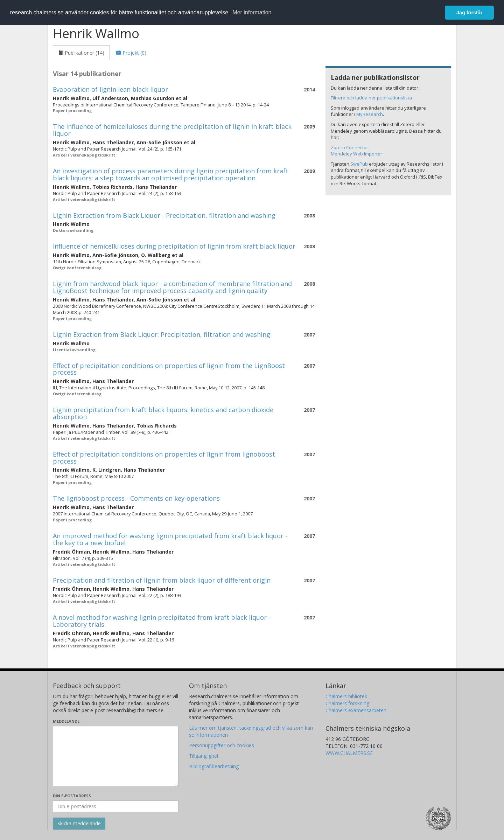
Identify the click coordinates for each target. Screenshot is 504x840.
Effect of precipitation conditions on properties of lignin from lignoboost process (164, 458)
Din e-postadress (72, 796)
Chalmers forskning (347, 703)
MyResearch (370, 114)
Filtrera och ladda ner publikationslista (371, 98)
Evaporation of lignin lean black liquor (110, 89)
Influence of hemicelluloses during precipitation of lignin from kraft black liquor (174, 246)
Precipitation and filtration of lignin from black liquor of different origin (162, 580)
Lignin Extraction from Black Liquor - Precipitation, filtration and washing (164, 215)
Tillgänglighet (204, 756)
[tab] (81, 53)
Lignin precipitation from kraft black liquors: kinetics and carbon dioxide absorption (163, 413)
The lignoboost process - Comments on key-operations (136, 498)
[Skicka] (79, 824)
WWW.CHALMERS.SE (349, 753)
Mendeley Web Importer (356, 154)
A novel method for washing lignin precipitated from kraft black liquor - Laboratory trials (162, 621)
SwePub (359, 164)
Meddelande (66, 721)
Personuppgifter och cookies (222, 745)
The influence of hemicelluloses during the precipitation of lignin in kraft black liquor (172, 130)
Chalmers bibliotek (346, 696)
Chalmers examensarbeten (356, 710)
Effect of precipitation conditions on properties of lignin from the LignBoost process (169, 369)
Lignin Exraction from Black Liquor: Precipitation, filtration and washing (162, 334)
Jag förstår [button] (469, 13)
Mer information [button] (252, 12)
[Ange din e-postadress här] (116, 806)
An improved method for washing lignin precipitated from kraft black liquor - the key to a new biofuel (170, 539)
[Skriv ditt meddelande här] (116, 756)
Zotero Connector (349, 147)
